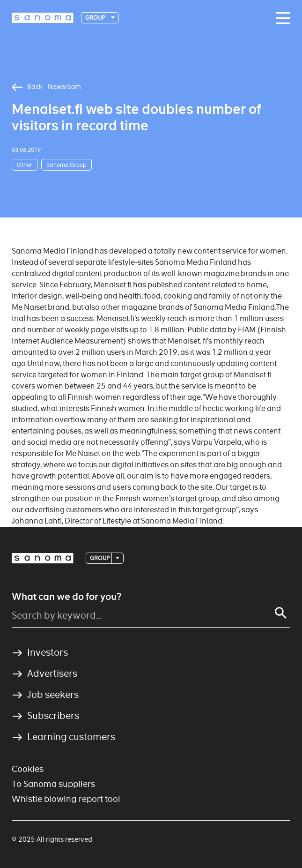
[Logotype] (43, 18)
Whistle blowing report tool (66, 799)
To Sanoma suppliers (53, 784)
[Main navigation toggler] (281, 18)
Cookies (28, 769)
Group (96, 18)
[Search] (281, 613)
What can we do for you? (66, 597)
